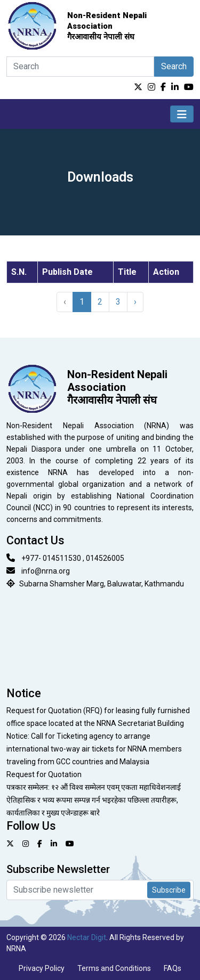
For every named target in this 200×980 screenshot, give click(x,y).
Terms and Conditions (114, 968)
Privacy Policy (42, 968)
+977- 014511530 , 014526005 (73, 558)
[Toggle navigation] (182, 114)
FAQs (173, 968)
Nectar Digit (87, 937)
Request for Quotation (44, 774)
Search (174, 66)
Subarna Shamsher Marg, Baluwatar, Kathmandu (102, 584)
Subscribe (169, 890)
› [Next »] (135, 302)
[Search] (80, 67)
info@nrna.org (46, 571)
